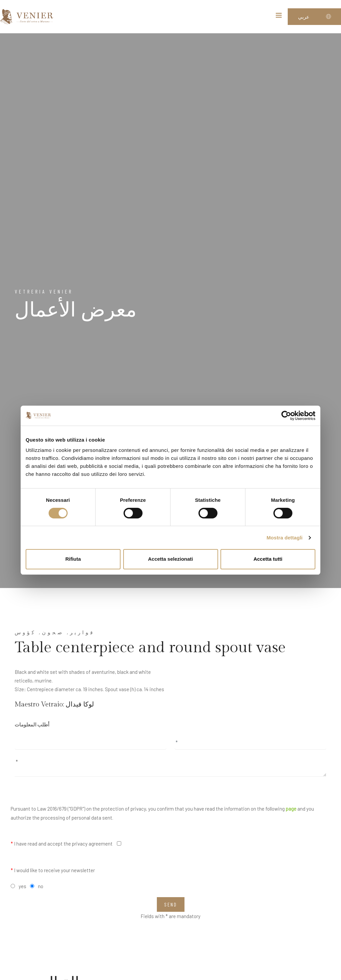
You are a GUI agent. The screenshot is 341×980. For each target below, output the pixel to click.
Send (171, 904)
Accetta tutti (268, 559)
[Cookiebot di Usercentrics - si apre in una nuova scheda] (286, 416)
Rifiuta (73, 559)
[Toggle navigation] (279, 17)
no (41, 886)
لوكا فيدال (80, 704)
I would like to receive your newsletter (53, 870)
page (291, 809)
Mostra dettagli (284, 538)
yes (22, 886)
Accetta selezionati (170, 559)
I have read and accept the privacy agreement (62, 844)
